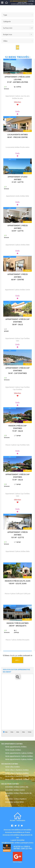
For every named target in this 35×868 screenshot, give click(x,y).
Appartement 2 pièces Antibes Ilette (18, 245)
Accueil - (13, 820)
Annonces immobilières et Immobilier (17, 830)
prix (18, 660)
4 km (17, 732)
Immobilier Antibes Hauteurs (16, 799)
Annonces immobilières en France (17, 832)
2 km (5, 732)
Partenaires (21, 820)
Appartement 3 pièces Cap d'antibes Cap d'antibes (18, 388)
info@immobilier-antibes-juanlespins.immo (18, 843)
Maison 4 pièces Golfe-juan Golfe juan (18, 594)
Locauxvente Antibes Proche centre (17, 147)
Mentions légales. (18, 862)
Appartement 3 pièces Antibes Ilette (18, 551)
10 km (29, 732)
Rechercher (18, 47)
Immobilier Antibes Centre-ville (17, 787)
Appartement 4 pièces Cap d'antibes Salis (18, 340)
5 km (23, 732)
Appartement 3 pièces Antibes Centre (17, 290)
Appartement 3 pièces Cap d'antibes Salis (18, 495)
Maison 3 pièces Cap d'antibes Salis (17, 445)
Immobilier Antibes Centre (15, 790)
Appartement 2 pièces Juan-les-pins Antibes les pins (18, 97)
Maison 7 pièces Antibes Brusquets (17, 640)
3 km (11, 732)
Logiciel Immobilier (18, 840)
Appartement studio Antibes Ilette (17, 196)
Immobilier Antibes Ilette (14, 802)
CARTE (10, 59)
